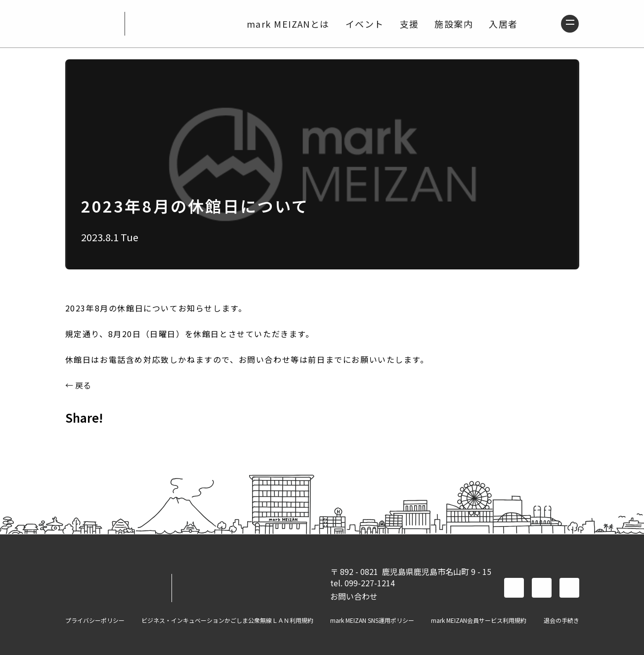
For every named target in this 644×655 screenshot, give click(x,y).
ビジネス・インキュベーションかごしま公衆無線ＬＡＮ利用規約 (227, 620)
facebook (514, 588)
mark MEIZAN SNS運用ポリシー (372, 620)
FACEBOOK (77, 439)
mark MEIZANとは (285, 24)
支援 (407, 24)
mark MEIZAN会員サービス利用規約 (479, 620)
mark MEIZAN (91, 24)
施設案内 (451, 24)
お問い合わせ (354, 596)
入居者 (500, 24)
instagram (569, 588)
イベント (362, 24)
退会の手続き (561, 620)
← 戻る (78, 385)
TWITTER (103, 439)
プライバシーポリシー (95, 620)
